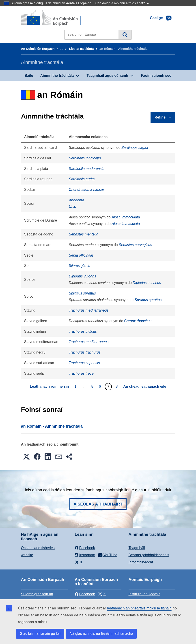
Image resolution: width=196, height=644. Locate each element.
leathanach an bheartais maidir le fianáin (139, 608)
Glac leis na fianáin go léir (40, 634)
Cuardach (125, 35)
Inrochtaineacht (141, 562)
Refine (160, 117)
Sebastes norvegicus (135, 245)
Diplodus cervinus (147, 283)
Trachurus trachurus (85, 352)
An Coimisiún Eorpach (38, 49)
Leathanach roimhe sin (49, 386)
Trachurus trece (81, 373)
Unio (72, 207)
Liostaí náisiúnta (81, 49)
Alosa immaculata (126, 217)
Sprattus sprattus (82, 293)
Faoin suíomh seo (156, 76)
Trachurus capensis (84, 363)
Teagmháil (137, 548)
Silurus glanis (79, 266)
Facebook (85, 594)
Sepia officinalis (81, 255)
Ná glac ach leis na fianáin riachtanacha (101, 634)
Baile (29, 76)
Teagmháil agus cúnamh (107, 76)
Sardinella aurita (82, 179)
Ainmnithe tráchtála (57, 76)
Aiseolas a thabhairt (98, 504)
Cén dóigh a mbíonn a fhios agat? (122, 3)
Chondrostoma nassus (87, 190)
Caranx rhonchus (138, 321)
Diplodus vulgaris (82, 276)
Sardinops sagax (135, 148)
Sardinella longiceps (85, 158)
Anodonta (76, 200)
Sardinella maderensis (86, 169)
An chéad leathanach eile (145, 386)
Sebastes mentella (84, 234)
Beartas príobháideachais (149, 555)
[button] (26, 457)
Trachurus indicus (83, 331)
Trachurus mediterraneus (89, 310)
